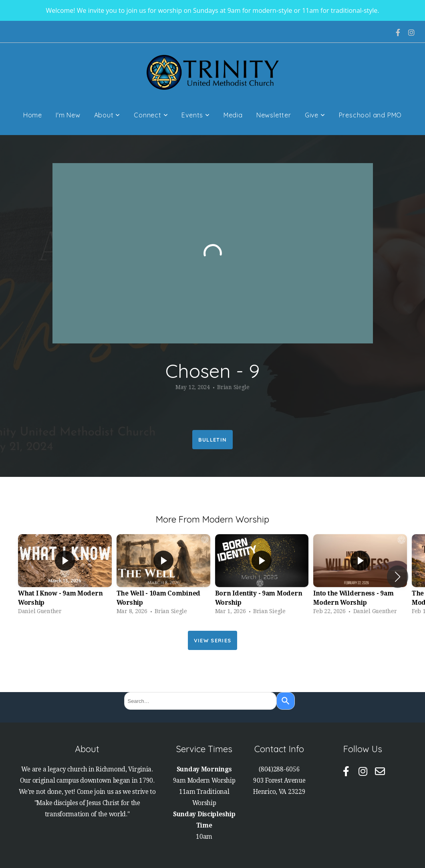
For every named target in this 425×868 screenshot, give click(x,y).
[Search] (286, 701)
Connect (151, 115)
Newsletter (274, 115)
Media (233, 115)
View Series (212, 640)
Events (195, 115)
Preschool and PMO (371, 115)
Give (315, 115)
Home (33, 115)
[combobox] (200, 701)
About (107, 115)
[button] (398, 577)
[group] (65, 576)
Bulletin (212, 440)
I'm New (68, 115)
